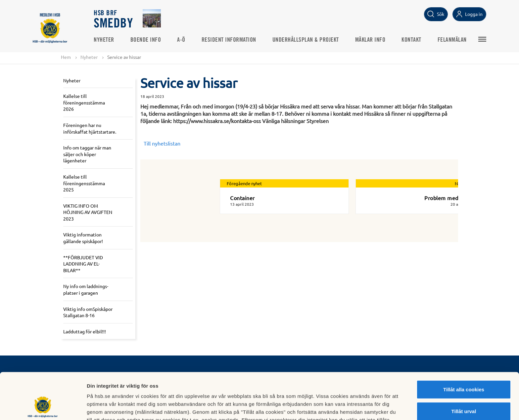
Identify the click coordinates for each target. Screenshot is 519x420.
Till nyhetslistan (162, 143)
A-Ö (182, 40)
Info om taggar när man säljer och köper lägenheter (87, 154)
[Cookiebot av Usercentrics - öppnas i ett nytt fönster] (43, 407)
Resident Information (229, 40)
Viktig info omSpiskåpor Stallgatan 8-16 (88, 312)
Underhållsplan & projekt (306, 40)
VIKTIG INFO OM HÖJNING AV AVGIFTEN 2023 (88, 212)
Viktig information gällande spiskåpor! (83, 238)
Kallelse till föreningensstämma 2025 (84, 183)
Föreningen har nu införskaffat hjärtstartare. (90, 128)
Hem (66, 57)
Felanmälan (452, 40)
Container (242, 198)
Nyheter (104, 40)
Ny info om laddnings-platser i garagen (86, 290)
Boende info (146, 40)
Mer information (352, 407)
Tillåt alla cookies (464, 347)
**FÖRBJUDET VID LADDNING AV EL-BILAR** (83, 264)
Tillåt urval (464, 369)
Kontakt (412, 40)
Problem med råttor (449, 198)
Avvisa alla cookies (464, 390)
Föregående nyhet (244, 183)
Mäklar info (371, 40)
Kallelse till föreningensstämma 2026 (84, 102)
